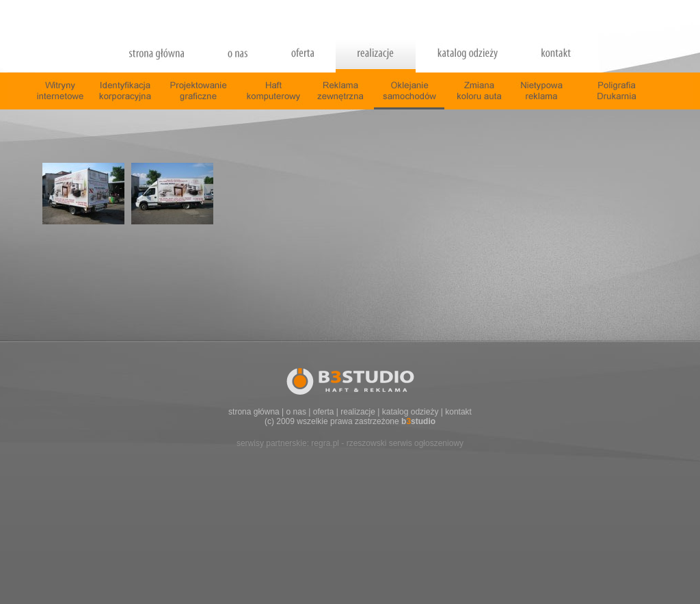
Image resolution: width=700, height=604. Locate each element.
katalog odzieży (410, 412)
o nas (296, 412)
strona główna (254, 412)
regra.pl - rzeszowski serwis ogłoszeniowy (387, 443)
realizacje (358, 412)
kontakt (458, 412)
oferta (324, 412)
